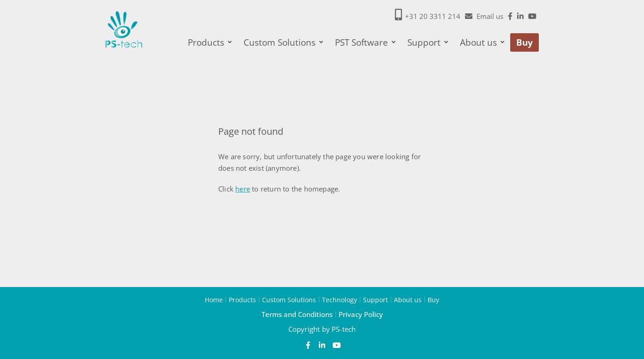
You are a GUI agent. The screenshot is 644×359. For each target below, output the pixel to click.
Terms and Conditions (297, 314)
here (243, 189)
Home (214, 299)
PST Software (365, 42)
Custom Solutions (283, 42)
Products (210, 42)
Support (428, 42)
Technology (340, 299)
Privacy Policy (361, 314)
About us (482, 42)
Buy (525, 42)
